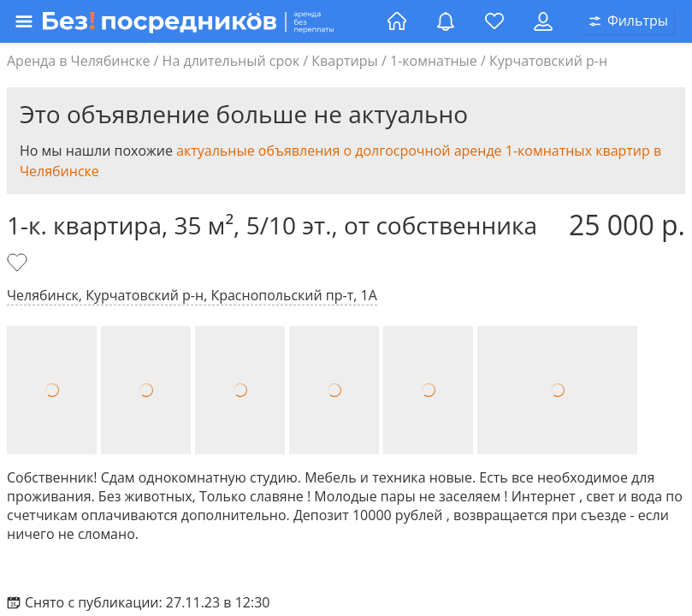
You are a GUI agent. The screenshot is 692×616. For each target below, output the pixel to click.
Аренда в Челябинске (78, 61)
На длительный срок (231, 61)
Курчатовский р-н (548, 61)
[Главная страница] (397, 21)
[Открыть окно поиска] (629, 21)
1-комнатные (434, 61)
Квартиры (344, 61)
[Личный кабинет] (543, 21)
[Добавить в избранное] (19, 264)
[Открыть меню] (196, 21)
